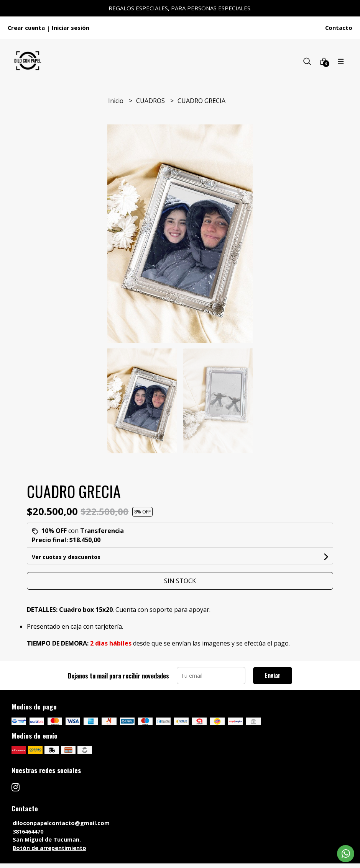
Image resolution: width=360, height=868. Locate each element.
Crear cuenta (26, 28)
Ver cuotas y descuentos (66, 557)
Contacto (339, 28)
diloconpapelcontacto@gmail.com (61, 823)
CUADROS (151, 101)
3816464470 (28, 831)
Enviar (273, 675)
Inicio (117, 101)
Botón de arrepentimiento (49, 848)
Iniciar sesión (71, 28)
